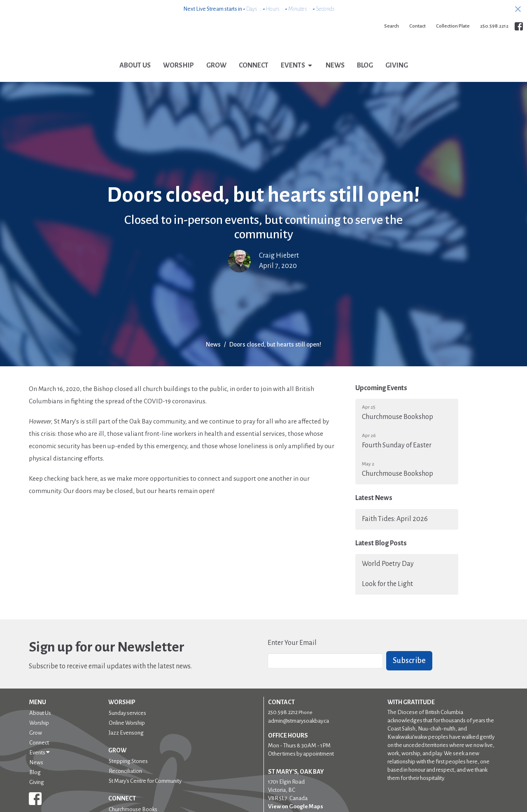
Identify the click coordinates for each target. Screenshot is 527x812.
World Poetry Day (388, 577)
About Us (135, 78)
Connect (254, 78)
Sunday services (127, 726)
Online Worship (127, 736)
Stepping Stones (128, 774)
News (335, 78)
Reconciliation (125, 784)
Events (297, 79)
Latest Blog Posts (381, 556)
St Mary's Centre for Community (145, 794)
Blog (365, 78)
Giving (397, 78)
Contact (417, 26)
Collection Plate (453, 26)
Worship (178, 78)
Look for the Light (387, 597)
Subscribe (409, 673)
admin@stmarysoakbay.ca (298, 734)
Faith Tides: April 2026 (395, 531)
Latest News (374, 511)
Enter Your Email (292, 656)
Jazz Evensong (126, 746)
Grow (216, 78)
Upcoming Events (381, 401)
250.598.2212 (494, 26)
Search (392, 26)
